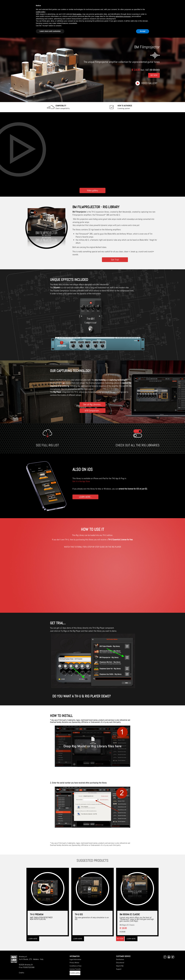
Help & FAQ (120, 966)
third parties (77, 14)
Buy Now (154, 75)
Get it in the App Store (81, 481)
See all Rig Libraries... (93, 404)
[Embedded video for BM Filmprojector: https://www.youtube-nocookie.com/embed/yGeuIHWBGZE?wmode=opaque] (92, 149)
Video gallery (149, 83)
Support (119, 969)
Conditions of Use (76, 966)
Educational (120, 963)
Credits (21, 973)
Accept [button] (143, 31)
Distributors (120, 959)
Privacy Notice (74, 963)
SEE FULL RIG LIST (47, 445)
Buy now (120, 939)
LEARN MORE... (85, 497)
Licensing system (125, 107)
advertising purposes (123, 16)
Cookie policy (75, 973)
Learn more (33, 939)
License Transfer (75, 969)
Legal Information (75, 959)
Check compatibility (63, 107)
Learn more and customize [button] (50, 31)
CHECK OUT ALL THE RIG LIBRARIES (138, 445)
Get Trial (115, 260)
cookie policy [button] (41, 12)
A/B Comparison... (92, 410)
